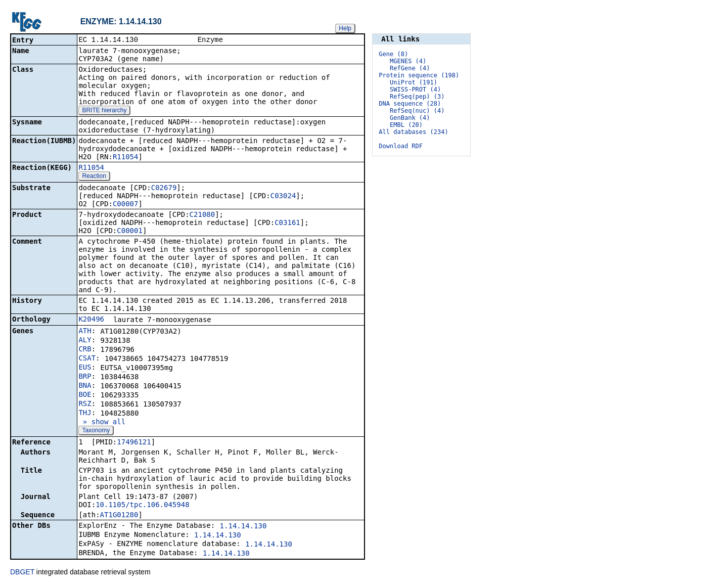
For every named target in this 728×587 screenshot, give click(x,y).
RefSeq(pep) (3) (417, 97)
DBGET (22, 573)
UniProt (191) (414, 82)
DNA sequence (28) (410, 104)
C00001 (130, 232)
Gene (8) (393, 54)
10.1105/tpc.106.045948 (142, 506)
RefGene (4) (410, 68)
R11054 (126, 158)
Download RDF (401, 146)
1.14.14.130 (243, 527)
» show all (102, 423)
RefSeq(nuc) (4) (417, 111)
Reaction (94, 177)
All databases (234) (413, 132)
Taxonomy (96, 431)
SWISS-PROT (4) (415, 89)
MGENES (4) (408, 61)
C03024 (283, 197)
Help (345, 28)
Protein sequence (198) (419, 75)
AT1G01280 (119, 516)
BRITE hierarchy (104, 111)
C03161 (287, 223)
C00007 (126, 205)
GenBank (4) (410, 118)
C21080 (202, 215)
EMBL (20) (406, 125)
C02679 (164, 189)
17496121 (134, 443)
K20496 (91, 320)
